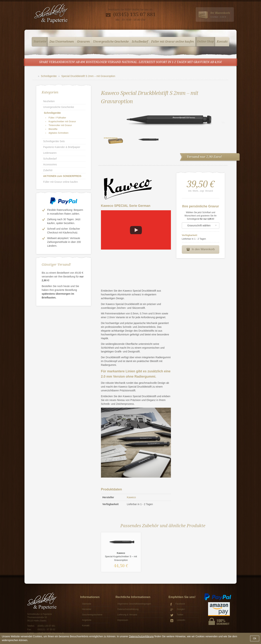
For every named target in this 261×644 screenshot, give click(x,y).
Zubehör (48, 170)
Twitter (177, 615)
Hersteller (87, 609)
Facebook (178, 604)
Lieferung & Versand (127, 615)
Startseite (40, 42)
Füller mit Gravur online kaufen (173, 42)
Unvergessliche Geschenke (111, 42)
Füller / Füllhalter (56, 118)
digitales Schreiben (57, 133)
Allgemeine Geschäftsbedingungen (134, 604)
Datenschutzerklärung (141, 636)
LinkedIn (178, 621)
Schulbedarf (140, 42)
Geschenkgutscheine (92, 615)
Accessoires (50, 164)
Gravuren (83, 42)
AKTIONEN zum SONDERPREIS (62, 176)
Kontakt (222, 42)
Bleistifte (51, 129)
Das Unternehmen (62, 42)
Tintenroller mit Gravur (59, 125)
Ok (255, 638)
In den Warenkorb (200, 249)
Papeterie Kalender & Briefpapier (62, 147)
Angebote (87, 620)
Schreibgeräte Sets (54, 141)
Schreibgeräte (49, 76)
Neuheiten (49, 101)
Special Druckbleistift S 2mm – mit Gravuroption (88, 76)
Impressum (123, 620)
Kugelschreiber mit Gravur (61, 121)
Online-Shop (205, 42)
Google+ (178, 610)
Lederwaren (50, 153)
